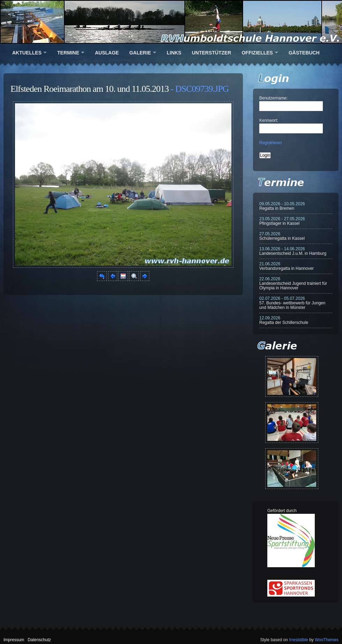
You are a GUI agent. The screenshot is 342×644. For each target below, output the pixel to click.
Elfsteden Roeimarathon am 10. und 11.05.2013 (90, 89)
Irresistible (299, 640)
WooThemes (327, 640)
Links (174, 53)
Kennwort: (269, 120)
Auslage (107, 53)
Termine (68, 53)
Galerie (140, 53)
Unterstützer (212, 53)
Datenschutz (39, 640)
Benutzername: (273, 98)
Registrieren (271, 143)
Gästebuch (304, 53)
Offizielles (257, 53)
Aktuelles (27, 53)
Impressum (14, 640)
